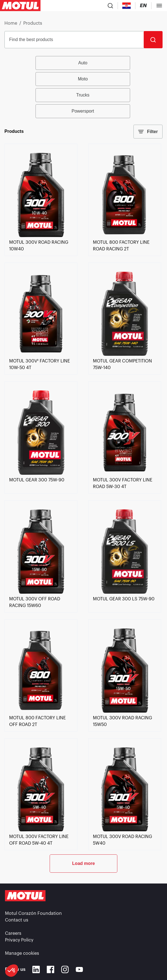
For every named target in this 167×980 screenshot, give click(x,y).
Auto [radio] (83, 63)
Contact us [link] (17, 920)
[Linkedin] (36, 969)
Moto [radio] (83, 79)
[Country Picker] (127, 6)
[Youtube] (79, 969)
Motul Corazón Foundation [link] (33, 913)
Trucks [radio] (83, 95)
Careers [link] (13, 933)
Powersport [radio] (83, 111)
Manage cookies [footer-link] (22, 953)
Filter (148, 132)
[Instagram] (65, 969)
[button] (12, 971)
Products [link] (33, 23)
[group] (84, 87)
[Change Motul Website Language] (143, 6)
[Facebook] (50, 969)
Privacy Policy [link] (19, 940)
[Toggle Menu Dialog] (159, 6)
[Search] (153, 40)
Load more (83, 863)
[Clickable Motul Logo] (20, 6)
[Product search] (110, 6)
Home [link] (11, 23)
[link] (41, 236)
